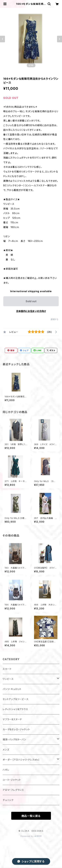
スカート (7, 669)
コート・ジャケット (12, 780)
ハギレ (6, 770)
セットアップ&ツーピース (16, 699)
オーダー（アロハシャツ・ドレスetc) (21, 760)
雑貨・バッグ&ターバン (14, 739)
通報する (55, 319)
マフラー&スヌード (12, 719)
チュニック (8, 800)
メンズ (6, 750)
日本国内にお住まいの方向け (31, 311)
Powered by (31, 836)
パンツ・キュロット (12, 689)
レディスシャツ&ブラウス (15, 709)
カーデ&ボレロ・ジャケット (16, 729)
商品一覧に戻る (31, 816)
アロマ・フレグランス (13, 790)
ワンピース (8, 679)
